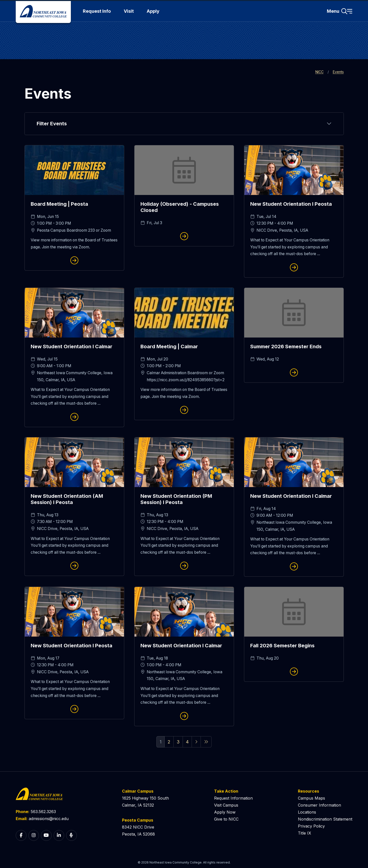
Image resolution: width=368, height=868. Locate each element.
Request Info (97, 11)
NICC (319, 72)
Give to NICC (226, 819)
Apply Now (225, 812)
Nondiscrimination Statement (325, 819)
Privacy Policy (311, 826)
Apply (153, 11)
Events (338, 72)
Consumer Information (319, 805)
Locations (307, 812)
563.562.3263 (43, 812)
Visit (129, 11)
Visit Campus (226, 805)
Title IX (305, 833)
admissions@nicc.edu (49, 819)
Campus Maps (311, 798)
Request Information (233, 798)
